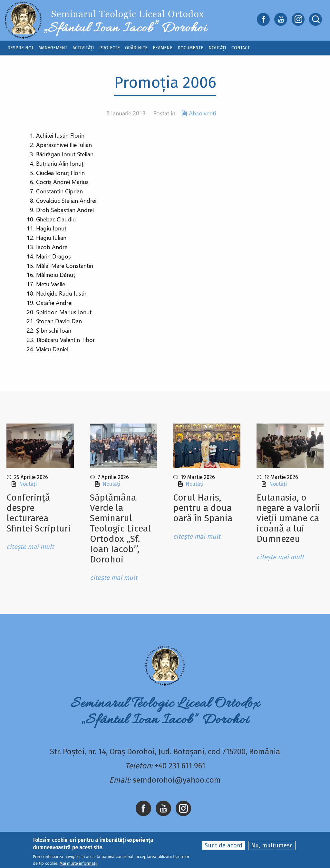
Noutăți (28, 484)
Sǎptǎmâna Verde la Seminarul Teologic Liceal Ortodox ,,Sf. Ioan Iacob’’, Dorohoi (120, 528)
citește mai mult (30, 547)
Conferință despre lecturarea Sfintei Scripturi (39, 513)
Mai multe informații (78, 863)
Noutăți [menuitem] (217, 48)
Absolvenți (202, 113)
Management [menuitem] (53, 48)
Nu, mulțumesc (272, 845)
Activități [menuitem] (83, 48)
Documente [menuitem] (190, 48)
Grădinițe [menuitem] (136, 48)
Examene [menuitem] (163, 48)
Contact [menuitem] (241, 48)
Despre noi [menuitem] (20, 48)
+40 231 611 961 (180, 766)
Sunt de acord (223, 845)
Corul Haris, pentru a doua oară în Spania (203, 508)
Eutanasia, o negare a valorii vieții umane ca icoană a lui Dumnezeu (288, 518)
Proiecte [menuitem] (110, 48)
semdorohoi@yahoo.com (177, 780)
